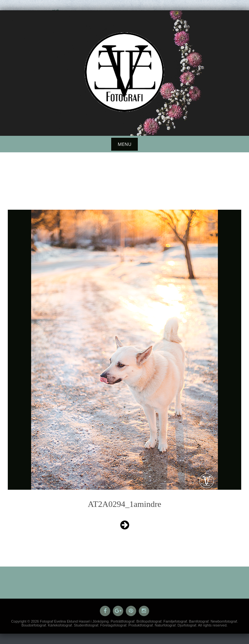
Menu (124, 144)
